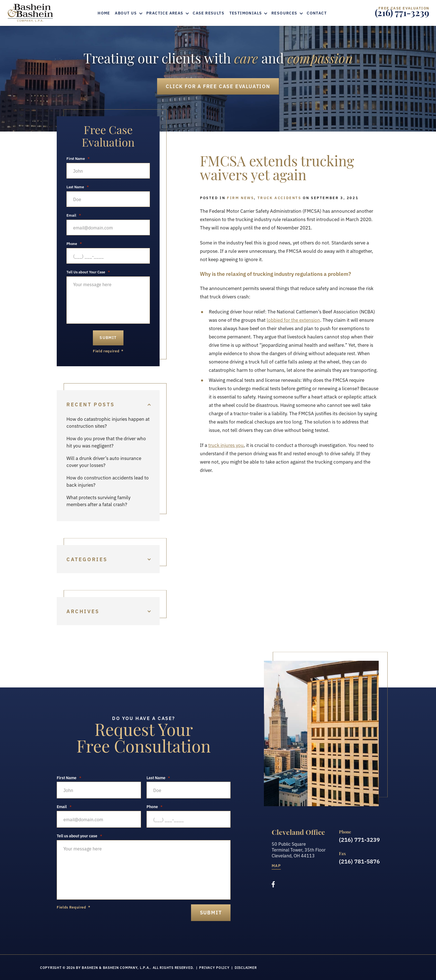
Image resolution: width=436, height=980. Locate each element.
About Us (126, 13)
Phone (74, 244)
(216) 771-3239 (402, 14)
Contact (317, 13)
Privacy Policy (214, 967)
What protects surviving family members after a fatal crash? (98, 501)
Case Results (209, 13)
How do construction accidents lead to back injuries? (108, 481)
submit (211, 912)
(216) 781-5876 (359, 861)
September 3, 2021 (335, 197)
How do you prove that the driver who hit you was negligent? (106, 442)
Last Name (78, 187)
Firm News (240, 197)
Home (104, 13)
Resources (284, 13)
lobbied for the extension (293, 320)
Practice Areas (165, 13)
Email (74, 215)
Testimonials (246, 13)
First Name (78, 159)
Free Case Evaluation (218, 86)
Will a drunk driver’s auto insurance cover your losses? (104, 461)
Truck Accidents (279, 197)
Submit (108, 337)
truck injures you (226, 445)
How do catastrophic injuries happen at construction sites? (108, 422)
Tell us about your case (79, 836)
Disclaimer (246, 967)
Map (276, 866)
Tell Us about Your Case (88, 272)
